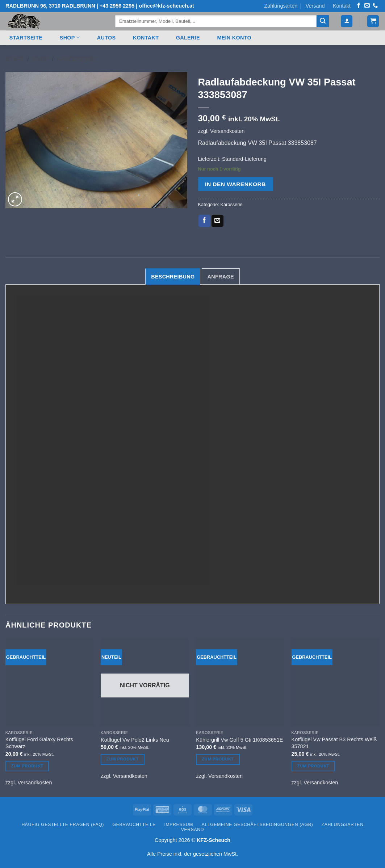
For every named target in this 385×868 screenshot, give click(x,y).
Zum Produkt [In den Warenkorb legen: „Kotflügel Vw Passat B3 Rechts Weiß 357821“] (313, 766)
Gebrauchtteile (134, 825)
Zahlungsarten (281, 6)
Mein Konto (234, 38)
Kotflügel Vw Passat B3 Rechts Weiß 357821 (334, 743)
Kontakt (342, 6)
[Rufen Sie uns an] (375, 6)
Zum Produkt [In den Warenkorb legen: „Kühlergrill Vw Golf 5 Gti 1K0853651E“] (218, 759)
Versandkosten (227, 131)
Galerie (188, 38)
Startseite (26, 38)
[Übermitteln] (323, 21)
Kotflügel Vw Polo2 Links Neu (135, 740)
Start (15, 59)
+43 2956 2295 (117, 6)
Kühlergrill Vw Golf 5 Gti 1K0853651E (239, 740)
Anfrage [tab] (221, 277)
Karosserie (76, 59)
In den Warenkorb (235, 184)
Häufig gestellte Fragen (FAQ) (63, 825)
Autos (106, 38)
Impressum (179, 825)
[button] (347, 21)
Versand (315, 6)
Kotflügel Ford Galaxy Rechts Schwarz (39, 743)
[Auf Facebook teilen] (204, 221)
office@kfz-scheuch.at (166, 6)
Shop (70, 37)
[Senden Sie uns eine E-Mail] (367, 6)
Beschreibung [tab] (173, 277)
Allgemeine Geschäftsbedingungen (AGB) (257, 825)
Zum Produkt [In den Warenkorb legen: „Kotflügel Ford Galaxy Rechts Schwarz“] (27, 766)
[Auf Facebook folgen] (359, 6)
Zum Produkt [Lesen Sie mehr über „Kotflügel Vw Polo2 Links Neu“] (123, 759)
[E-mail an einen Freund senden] (217, 221)
